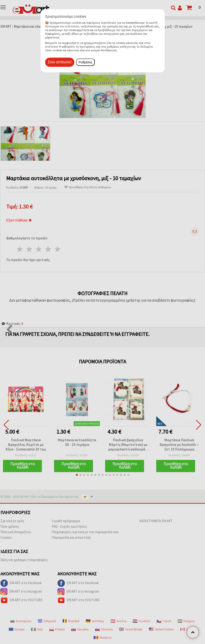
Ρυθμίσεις (85, 62)
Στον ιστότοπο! (60, 62)
